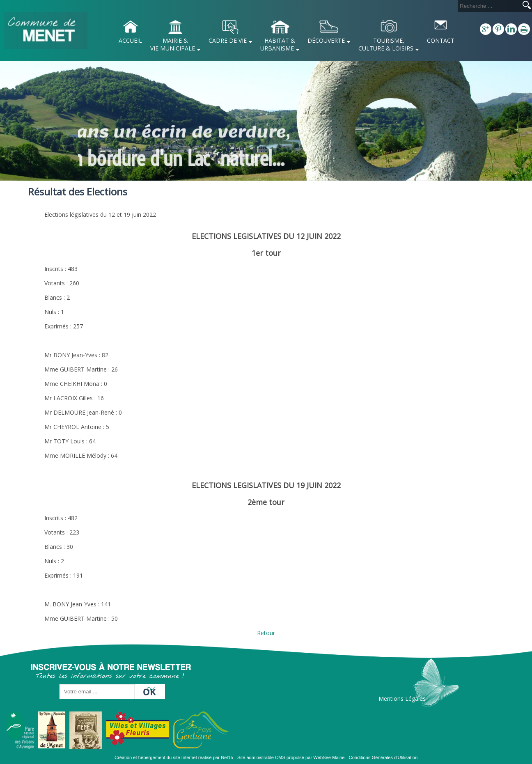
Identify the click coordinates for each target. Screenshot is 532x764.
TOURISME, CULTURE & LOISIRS (386, 44)
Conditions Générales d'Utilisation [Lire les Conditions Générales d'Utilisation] (383, 757)
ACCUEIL (130, 40)
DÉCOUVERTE (326, 40)
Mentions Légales (402, 699)
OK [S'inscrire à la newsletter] (151, 689)
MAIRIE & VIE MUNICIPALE (173, 44)
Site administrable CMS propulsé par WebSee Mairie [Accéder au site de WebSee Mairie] (291, 757)
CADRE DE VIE (228, 40)
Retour (266, 633)
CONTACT (441, 40)
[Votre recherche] (488, 6)
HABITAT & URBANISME (278, 44)
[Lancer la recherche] (527, 6)
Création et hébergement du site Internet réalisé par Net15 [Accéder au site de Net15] (174, 757)
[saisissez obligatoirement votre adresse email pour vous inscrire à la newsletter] (97, 692)
